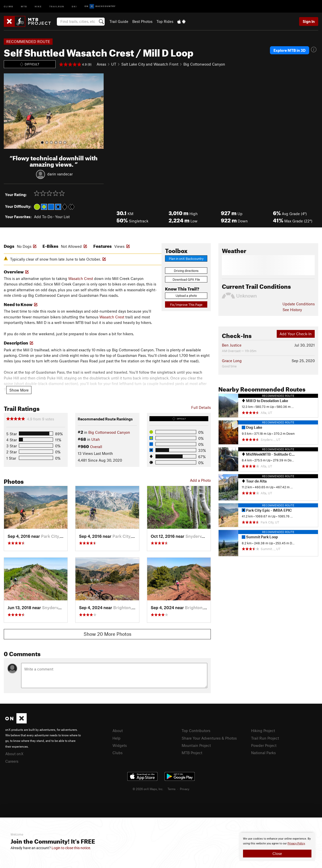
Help (116, 738)
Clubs (117, 753)
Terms (172, 789)
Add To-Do (43, 217)
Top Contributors (196, 731)
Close (277, 853)
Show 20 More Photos (107, 634)
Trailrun (57, 6)
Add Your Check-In (296, 334)
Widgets (120, 745)
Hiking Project (263, 731)
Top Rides (165, 21)
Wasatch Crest (81, 278)
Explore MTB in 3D (290, 50)
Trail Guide (119, 21)
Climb (9, 6)
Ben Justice (232, 345)
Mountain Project (196, 745)
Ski (74, 6)
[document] (277, 847)
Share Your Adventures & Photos (209, 738)
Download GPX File (186, 279)
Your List (62, 217)
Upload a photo (186, 296)
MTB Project (192, 753)
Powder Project (264, 745)
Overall (96, 447)
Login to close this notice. (71, 848)
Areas (101, 64)
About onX (14, 754)
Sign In (309, 21)
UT (114, 64)
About (118, 731)
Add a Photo (200, 480)
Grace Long (232, 361)
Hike (38, 6)
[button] (9, 111)
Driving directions (186, 271)
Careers (12, 761)
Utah (96, 439)
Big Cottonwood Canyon (204, 64)
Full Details (201, 407)
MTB (24, 6)
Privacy (185, 789)
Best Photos (142, 21)
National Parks (263, 753)
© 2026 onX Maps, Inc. (148, 789)
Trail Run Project (265, 738)
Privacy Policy (296, 843)
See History (292, 310)
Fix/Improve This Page (186, 305)
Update (299, 304)
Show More (19, 390)
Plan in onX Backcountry (186, 259)
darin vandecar (60, 174)
